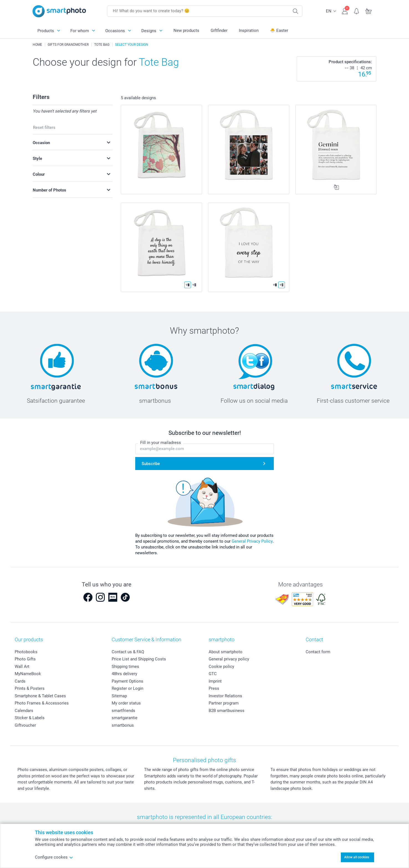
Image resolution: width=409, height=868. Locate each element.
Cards (20, 681)
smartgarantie (125, 718)
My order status (126, 703)
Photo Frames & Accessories (42, 703)
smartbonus (123, 725)
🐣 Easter (279, 30)
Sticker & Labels (30, 718)
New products (186, 30)
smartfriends (123, 711)
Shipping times (125, 667)
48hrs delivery (124, 674)
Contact (314, 639)
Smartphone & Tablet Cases (40, 696)
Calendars (24, 711)
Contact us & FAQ (128, 652)
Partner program (224, 703)
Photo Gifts (25, 659)
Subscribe (151, 464)
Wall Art (22, 667)
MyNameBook (28, 674)
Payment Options (127, 681)
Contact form (318, 652)
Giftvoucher (25, 725)
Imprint (215, 681)
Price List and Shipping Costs (139, 659)
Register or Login (127, 688)
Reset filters (44, 127)
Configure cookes (54, 857)
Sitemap (119, 696)
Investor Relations (225, 696)
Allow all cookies (357, 857)
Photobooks (26, 652)
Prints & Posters (30, 688)
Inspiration (249, 30)
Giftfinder (219, 30)
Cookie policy (221, 667)
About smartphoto (226, 652)
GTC (213, 674)
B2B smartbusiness (227, 711)
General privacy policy (229, 659)
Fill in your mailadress (161, 443)
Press (214, 688)
